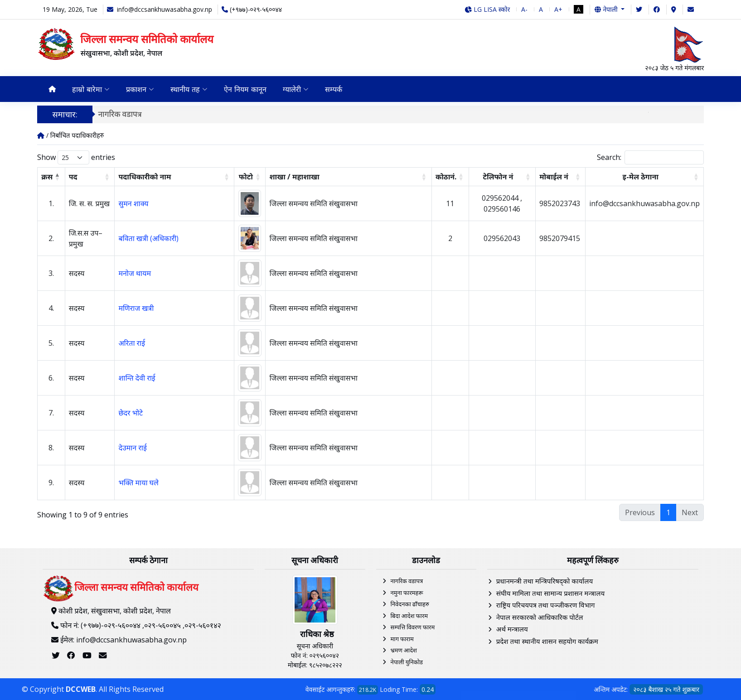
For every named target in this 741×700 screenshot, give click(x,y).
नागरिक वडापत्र (122, 114)
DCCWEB (81, 689)
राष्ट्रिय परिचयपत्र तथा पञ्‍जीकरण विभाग (546, 605)
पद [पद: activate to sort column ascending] (73, 177)
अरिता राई (132, 343)
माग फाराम (402, 639)
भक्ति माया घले (138, 483)
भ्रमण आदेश (404, 650)
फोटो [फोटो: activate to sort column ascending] (246, 177)
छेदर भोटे (131, 413)
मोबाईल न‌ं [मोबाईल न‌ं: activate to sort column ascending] (554, 177)
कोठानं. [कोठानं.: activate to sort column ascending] (446, 177)
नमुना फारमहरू (407, 593)
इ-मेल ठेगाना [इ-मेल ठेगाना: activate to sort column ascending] (640, 177)
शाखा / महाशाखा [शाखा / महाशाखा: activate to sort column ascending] (294, 177)
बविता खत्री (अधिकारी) (148, 238)
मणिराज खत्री (136, 308)
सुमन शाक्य (133, 203)
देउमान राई (132, 448)
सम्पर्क (334, 89)
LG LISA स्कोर (487, 9)
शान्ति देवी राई (137, 378)
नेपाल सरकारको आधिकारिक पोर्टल (540, 617)
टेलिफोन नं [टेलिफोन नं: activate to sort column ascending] (498, 177)
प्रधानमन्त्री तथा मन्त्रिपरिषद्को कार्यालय (545, 581)
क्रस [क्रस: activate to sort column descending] (47, 177)
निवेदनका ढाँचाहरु (410, 604)
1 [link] (668, 512)
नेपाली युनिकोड (407, 662)
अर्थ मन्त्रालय (512, 629)
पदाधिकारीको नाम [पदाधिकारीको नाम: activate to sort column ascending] (145, 177)
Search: (650, 157)
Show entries (76, 157)
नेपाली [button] (607, 9)
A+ (558, 9)
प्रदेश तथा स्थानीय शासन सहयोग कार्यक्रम (547, 641)
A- (524, 9)
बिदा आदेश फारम (409, 616)
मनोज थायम (135, 273)
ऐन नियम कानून (245, 89)
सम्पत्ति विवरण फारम (413, 627)
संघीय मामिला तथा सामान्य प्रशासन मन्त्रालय (550, 593)
